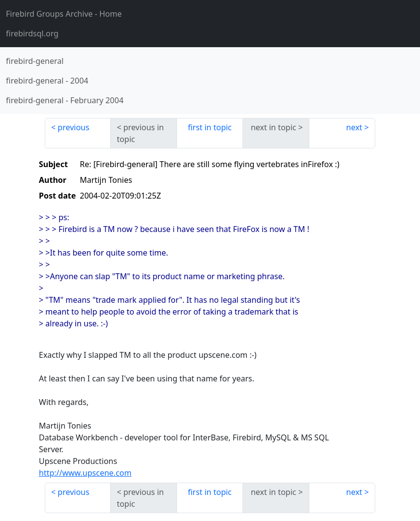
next (354, 127)
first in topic (210, 127)
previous (73, 127)
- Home (64, 14)
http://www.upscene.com (85, 473)
